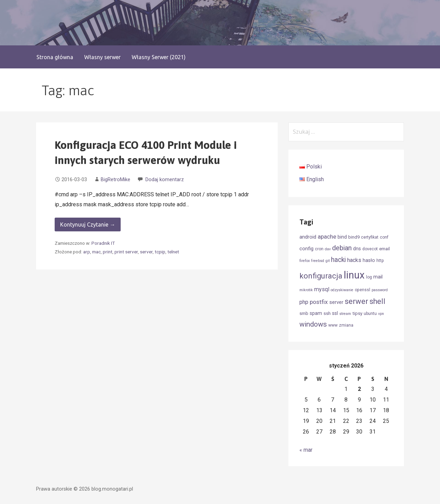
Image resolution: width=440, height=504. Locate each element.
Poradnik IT (103, 243)
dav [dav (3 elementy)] (328, 249)
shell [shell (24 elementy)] (377, 301)
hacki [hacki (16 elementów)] (338, 260)
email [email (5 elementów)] (384, 249)
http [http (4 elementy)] (380, 261)
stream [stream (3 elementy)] (345, 314)
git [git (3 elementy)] (328, 261)
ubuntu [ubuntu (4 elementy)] (370, 314)
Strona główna (55, 57)
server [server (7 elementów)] (336, 302)
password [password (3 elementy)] (380, 290)
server (146, 252)
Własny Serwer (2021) (159, 57)
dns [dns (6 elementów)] (357, 249)
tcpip (160, 252)
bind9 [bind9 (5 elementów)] (354, 237)
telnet (173, 252)
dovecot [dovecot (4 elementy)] (370, 249)
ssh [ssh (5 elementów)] (327, 313)
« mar (306, 450)
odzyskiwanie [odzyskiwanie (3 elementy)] (342, 290)
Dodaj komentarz (165, 180)
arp (87, 252)
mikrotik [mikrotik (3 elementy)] (306, 290)
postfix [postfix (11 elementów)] (319, 302)
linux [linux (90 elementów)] (354, 275)
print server (126, 252)
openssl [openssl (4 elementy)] (362, 290)
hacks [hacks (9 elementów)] (354, 260)
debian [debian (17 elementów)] (342, 248)
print (108, 252)
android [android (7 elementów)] (308, 237)
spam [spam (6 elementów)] (316, 313)
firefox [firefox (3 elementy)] (305, 261)
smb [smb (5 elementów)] (304, 313)
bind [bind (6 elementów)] (342, 237)
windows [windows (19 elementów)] (313, 324)
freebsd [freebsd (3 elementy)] (318, 261)
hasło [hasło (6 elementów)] (369, 260)
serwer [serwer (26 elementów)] (356, 301)
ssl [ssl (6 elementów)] (335, 313)
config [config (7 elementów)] (306, 249)
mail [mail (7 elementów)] (378, 277)
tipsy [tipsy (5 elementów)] (357, 313)
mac (96, 252)
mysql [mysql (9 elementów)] (322, 289)
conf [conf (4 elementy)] (384, 237)
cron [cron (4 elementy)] (319, 249)
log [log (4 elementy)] (369, 277)
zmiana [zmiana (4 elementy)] (346, 325)
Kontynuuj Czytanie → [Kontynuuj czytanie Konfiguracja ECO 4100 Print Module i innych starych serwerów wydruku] (88, 224)
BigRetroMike (115, 180)
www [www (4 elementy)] (333, 325)
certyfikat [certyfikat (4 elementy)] (370, 237)
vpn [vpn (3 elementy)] (381, 314)
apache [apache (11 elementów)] (327, 237)
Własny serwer (102, 57)
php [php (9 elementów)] (304, 302)
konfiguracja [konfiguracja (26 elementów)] (321, 276)
